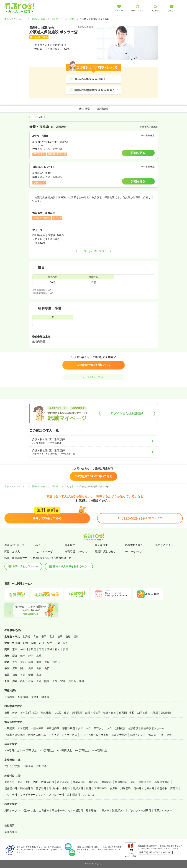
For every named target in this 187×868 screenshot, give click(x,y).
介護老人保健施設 (15, 735)
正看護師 (10, 697)
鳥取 (31, 668)
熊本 (47, 681)
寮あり (105, 810)
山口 (47, 668)
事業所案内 (11, 832)
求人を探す (101, 545)
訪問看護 (77, 713)
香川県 (55, 19)
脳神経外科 (27, 788)
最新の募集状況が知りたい (92, 79)
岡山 (23, 668)
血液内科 (94, 782)
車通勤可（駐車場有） (86, 810)
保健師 (34, 697)
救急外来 (46, 713)
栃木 (58, 649)
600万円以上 (65, 750)
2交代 (8, 766)
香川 (23, 675)
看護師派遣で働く (105, 552)
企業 (169, 735)
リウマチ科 (11, 795)
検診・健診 (110, 713)
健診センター (138, 735)
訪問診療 (143, 713)
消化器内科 (63, 782)
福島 (76, 637)
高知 (39, 675)
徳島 (15, 675)
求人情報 (85, 109)
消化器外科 (11, 788)
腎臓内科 (107, 782)
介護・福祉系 (93, 713)
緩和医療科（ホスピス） (81, 795)
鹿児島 (72, 681)
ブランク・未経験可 (140, 810)
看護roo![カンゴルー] (15, 19)
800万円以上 (100, 750)
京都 (23, 662)
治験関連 (166, 713)
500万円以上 (47, 750)
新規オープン (12, 810)
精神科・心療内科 (144, 788)
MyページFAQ (133, 552)
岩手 (44, 637)
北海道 (26, 637)
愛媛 (31, 675)
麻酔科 (174, 788)
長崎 (39, 681)
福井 (49, 643)
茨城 (50, 649)
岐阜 (23, 656)
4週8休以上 (29, 810)
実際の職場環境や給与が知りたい (96, 90)
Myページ (40, 545)
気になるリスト (164, 545)
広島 (15, 668)
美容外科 (10, 782)
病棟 (7, 713)
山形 (68, 637)
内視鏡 (154, 713)
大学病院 (23, 728)
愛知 (15, 656)
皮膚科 (114, 788)
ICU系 (57, 713)
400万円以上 (29, 750)
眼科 (89, 788)
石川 (41, 643)
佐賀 (31, 681)
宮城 (52, 637)
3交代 (17, 766)
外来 (15, 713)
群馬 (66, 649)
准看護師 (23, 697)
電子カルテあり (163, 810)
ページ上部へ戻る (94, 377)
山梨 (57, 643)
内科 (36, 782)
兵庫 (31, 662)
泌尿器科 (125, 788)
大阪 (15, 662)
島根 (39, 668)
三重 (39, 656)
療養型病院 (53, 728)
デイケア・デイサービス (63, 735)
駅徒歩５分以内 (61, 810)
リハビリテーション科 (33, 795)
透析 (66, 713)
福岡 (23, 681)
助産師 (45, 697)
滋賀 (39, 662)
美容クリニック (103, 728)
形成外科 (54, 788)
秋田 (60, 637)
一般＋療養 (37, 728)
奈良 (47, 662)
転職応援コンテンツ (76, 552)
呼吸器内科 (48, 782)
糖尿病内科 (121, 782)
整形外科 (41, 788)
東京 (15, 649)
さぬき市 (69, 19)
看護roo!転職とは (15, 545)
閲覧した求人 (12, 552)
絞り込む (37, 117)
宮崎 (63, 681)
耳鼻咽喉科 (101, 788)
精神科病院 (69, 728)
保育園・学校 (127, 713)
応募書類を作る (134, 545)
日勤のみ (29, 766)
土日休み (44, 810)
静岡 (31, 656)
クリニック (84, 728)
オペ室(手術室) (29, 713)
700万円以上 (82, 750)
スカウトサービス (45, 552)
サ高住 (105, 735)
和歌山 (56, 662)
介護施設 (133, 728)
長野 (65, 643)
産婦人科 (78, 788)
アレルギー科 (57, 795)
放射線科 (162, 788)
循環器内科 (79, 782)
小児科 (66, 788)
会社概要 (10, 825)
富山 (33, 643)
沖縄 (81, 681)
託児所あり (119, 810)
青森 (36, 637)
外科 (133, 782)
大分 (55, 681)
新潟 (25, 643)
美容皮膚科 (24, 782)
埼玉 (34, 649)
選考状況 (70, 545)
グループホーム (89, 735)
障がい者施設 (119, 735)
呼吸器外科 (145, 782)
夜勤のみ (42, 766)
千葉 (42, 649)
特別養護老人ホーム (153, 728)
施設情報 (102, 109)
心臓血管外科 (162, 782)
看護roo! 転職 (39, 19)
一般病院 (10, 728)
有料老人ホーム (37, 735)
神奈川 (24, 649)
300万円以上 (12, 750)
